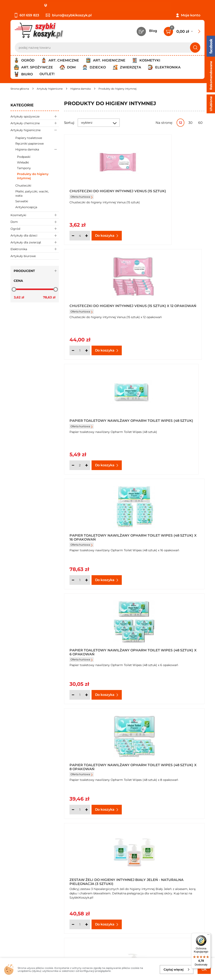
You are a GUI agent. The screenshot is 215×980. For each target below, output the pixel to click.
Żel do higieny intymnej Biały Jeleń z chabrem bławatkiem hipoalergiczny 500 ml (170, 647)
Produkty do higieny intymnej (33, 176)
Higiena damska (37, 149)
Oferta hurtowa (82, 200)
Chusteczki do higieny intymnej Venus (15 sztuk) (95, 193)
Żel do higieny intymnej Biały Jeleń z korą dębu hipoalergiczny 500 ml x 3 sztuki (167, 760)
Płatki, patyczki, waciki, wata (32, 193)
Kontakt (165, 863)
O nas (15, 863)
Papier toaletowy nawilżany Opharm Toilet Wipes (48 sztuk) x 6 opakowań (96, 420)
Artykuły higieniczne (35, 130)
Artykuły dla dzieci (35, 236)
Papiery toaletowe (29, 138)
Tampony (24, 168)
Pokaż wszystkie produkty (178, 825)
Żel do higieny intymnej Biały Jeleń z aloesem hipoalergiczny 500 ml (165, 533)
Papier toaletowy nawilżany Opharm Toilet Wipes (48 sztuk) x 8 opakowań (167, 420)
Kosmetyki (35, 215)
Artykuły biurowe (23, 256)
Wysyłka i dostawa (26, 880)
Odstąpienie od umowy (30, 892)
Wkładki (23, 162)
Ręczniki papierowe (29, 144)
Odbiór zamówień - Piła (30, 886)
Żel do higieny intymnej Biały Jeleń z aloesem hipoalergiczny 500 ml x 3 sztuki (95, 647)
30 (190, 123)
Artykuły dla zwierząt (35, 242)
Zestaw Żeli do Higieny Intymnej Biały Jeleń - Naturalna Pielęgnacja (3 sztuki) (96, 533)
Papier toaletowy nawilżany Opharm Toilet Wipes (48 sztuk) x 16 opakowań (167, 306)
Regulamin (20, 869)
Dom (35, 222)
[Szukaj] (195, 48)
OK (204, 969)
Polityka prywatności (28, 875)
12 (180, 123)
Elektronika (35, 249)
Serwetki (22, 201)
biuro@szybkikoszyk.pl (69, 15)
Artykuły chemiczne (35, 123)
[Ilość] (80, 236)
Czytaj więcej (177, 970)
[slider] (14, 289)
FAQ (14, 897)
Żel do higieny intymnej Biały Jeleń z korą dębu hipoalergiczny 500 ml (94, 760)
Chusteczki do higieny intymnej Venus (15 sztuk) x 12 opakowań (168, 193)
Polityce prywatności (164, 942)
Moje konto (191, 15)
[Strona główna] (20, 89)
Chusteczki (23, 186)
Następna (141, 825)
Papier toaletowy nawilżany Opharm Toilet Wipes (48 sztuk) (96, 306)
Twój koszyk (168, 869)
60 (200, 123)
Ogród (35, 229)
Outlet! (47, 74)
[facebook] (106, 955)
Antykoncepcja (26, 207)
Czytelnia (166, 875)
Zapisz (64, 924)
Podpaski (24, 157)
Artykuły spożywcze (35, 116)
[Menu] (208, 936)
